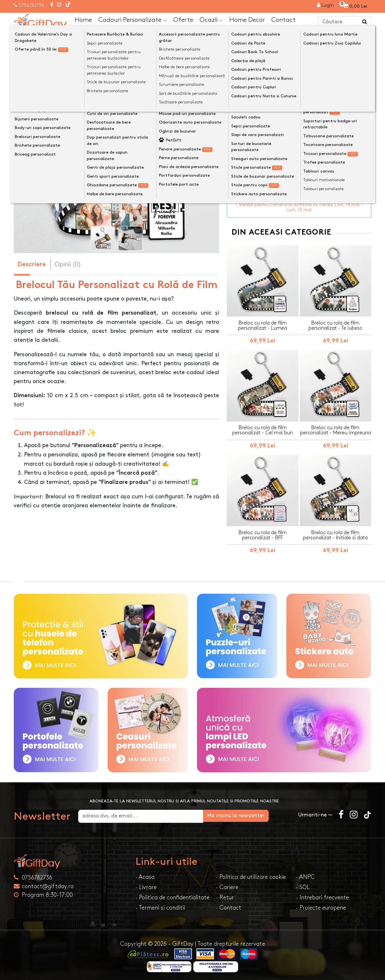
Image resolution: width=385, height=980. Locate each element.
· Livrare (146, 885)
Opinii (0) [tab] (68, 264)
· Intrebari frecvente (322, 896)
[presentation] (29, 152)
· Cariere (227, 885)
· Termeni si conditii (160, 906)
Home (83, 20)
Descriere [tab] (32, 265)
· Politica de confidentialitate (172, 896)
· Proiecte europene (321, 906)
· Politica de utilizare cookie (251, 875)
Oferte (183, 20)
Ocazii (211, 20)
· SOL (303, 885)
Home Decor (247, 20)
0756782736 (31, 5)
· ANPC (305, 875)
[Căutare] (365, 22)
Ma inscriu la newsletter (258, 814)
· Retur (225, 896)
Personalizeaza (301, 117)
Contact (283, 20)
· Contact (229, 906)
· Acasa (145, 875)
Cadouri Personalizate (133, 20)
